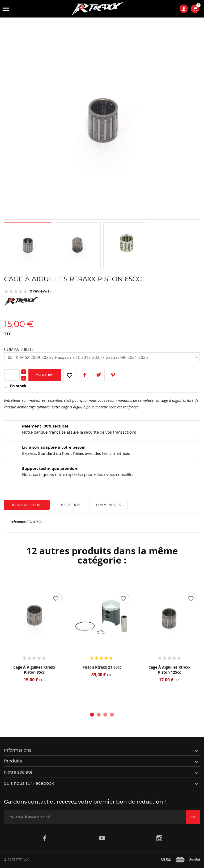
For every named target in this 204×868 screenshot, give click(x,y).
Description (70, 505)
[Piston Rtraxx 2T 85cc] (102, 618)
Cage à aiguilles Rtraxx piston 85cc (34, 670)
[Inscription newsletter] (193, 817)
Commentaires (109, 505)
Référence (18, 522)
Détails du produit (27, 505)
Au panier (45, 375)
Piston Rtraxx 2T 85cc (102, 667)
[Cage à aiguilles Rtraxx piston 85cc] (34, 618)
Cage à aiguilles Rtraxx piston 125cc (169, 670)
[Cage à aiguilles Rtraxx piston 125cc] (169, 618)
